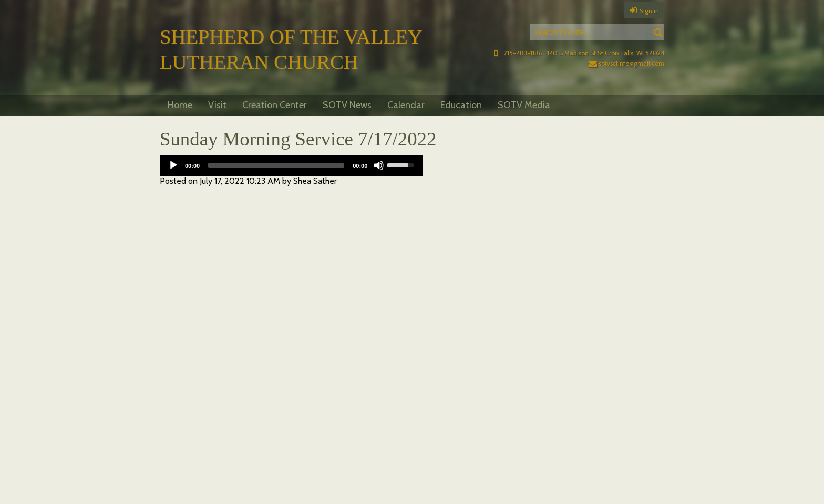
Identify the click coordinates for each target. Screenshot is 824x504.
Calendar (406, 105)
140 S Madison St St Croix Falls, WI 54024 (606, 53)
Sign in (649, 11)
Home (180, 105)
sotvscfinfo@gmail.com (626, 63)
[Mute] (379, 165)
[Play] (173, 165)
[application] (291, 165)
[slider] (276, 165)
